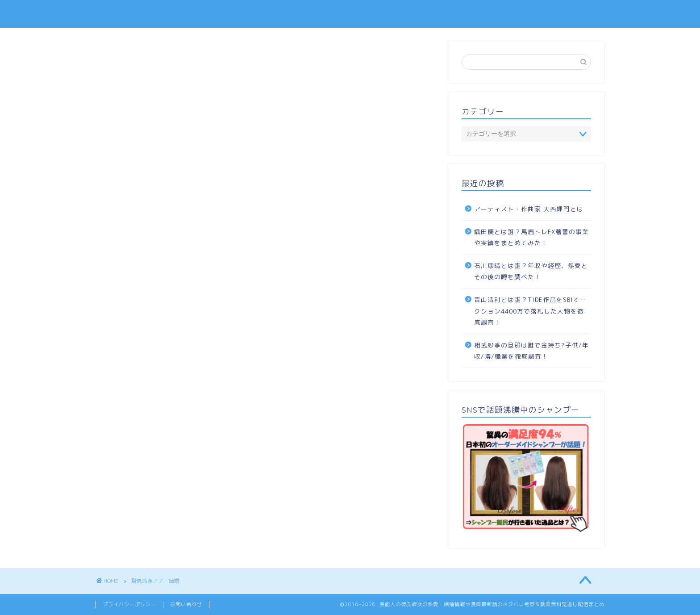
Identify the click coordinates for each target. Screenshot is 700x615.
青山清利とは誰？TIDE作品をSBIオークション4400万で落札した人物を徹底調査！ (530, 311)
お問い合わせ (186, 604)
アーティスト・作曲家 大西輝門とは (529, 209)
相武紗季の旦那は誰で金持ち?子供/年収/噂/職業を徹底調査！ (531, 351)
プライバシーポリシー (129, 604)
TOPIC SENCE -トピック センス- (350, 14)
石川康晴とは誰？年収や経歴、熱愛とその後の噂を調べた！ (531, 271)
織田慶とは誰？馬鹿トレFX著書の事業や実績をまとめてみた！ (531, 237)
